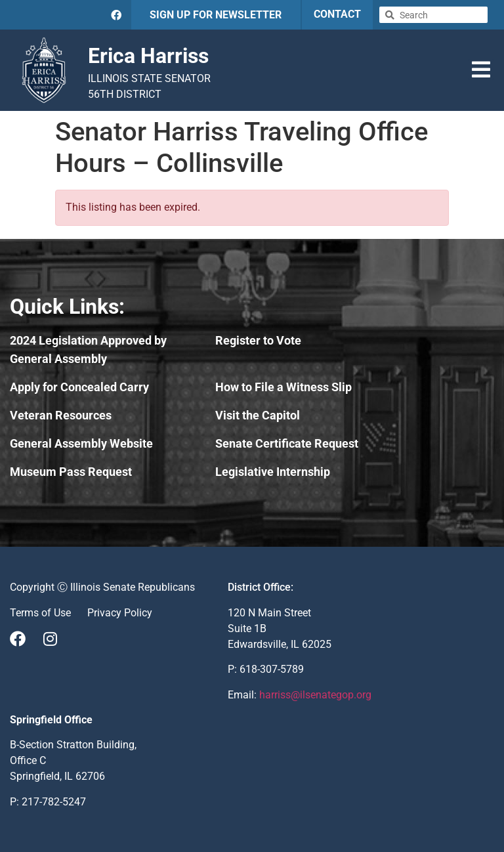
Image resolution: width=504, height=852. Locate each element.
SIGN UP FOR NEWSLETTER (216, 15)
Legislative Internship (273, 472)
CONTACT (337, 14)
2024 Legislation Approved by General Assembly (88, 350)
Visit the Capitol (258, 415)
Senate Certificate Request (287, 443)
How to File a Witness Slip (283, 387)
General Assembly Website (81, 443)
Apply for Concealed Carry (79, 387)
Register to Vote (258, 340)
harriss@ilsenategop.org (315, 695)
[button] (481, 70)
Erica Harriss (148, 56)
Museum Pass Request (71, 472)
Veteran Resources (61, 415)
